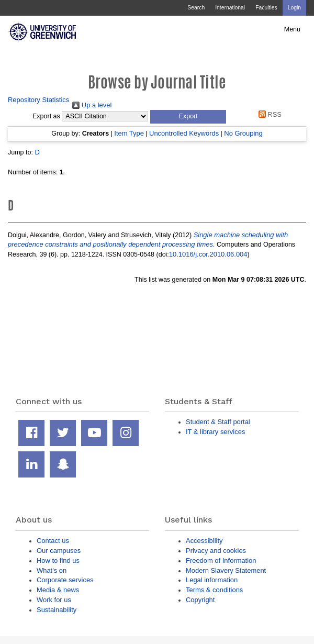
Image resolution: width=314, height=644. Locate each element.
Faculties (266, 8)
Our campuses (59, 551)
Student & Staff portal (218, 422)
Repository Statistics (38, 100)
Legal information (212, 580)
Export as (46, 116)
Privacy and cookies (216, 551)
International (230, 8)
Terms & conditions (214, 590)
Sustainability (57, 610)
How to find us (58, 560)
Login (294, 8)
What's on (52, 570)
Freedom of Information (221, 560)
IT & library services (215, 432)
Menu (292, 29)
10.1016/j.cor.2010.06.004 (208, 254)
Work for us (54, 600)
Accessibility (204, 541)
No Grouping (243, 133)
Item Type (129, 133)
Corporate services (65, 580)
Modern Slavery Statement (226, 570)
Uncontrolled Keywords (184, 133)
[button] (188, 117)
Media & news (58, 590)
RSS (268, 114)
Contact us (53, 541)
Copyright (200, 600)
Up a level (92, 105)
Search (196, 8)
